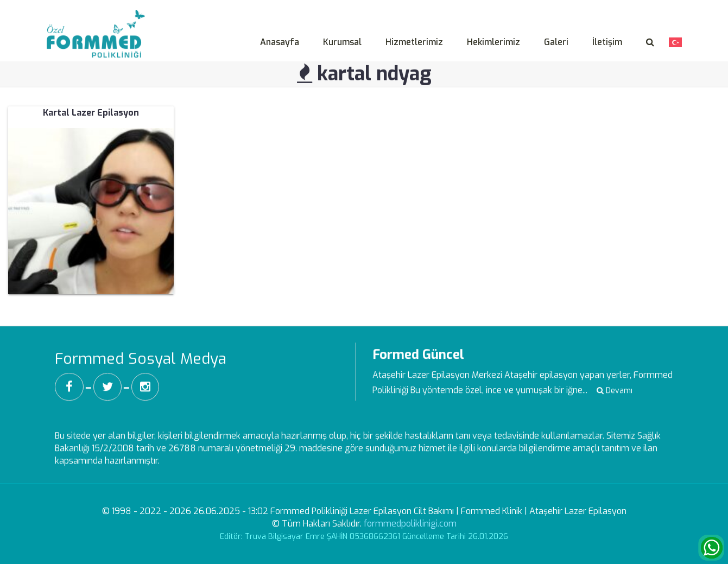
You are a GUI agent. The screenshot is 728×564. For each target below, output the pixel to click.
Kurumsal (342, 42)
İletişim (607, 42)
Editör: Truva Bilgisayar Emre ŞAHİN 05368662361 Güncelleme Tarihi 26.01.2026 (364, 537)
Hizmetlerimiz (414, 42)
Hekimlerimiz (493, 42)
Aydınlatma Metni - (539, 7)
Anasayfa (280, 42)
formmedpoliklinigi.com (410, 524)
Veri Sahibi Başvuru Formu (631, 7)
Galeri (556, 42)
